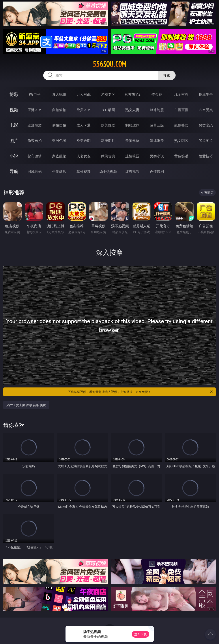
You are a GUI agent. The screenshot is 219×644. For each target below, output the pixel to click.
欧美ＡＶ (84, 110)
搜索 (167, 75)
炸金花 (157, 94)
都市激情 (35, 156)
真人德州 (59, 94)
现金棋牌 (181, 94)
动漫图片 (108, 141)
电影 (14, 125)
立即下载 (140, 634)
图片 (14, 141)
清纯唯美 (157, 141)
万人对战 (84, 94)
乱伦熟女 (181, 125)
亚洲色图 (59, 141)
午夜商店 (59, 171)
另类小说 (157, 156)
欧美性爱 (108, 125)
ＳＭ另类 (206, 110)
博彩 (14, 94)
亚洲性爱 (35, 125)
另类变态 (206, 125)
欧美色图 (84, 141)
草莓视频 (84, 171)
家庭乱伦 (59, 156)
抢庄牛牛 (206, 94)
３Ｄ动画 (108, 110)
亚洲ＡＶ (35, 110)
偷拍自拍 (59, 125)
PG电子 (35, 94)
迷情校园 (132, 156)
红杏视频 (132, 171)
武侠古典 (108, 156)
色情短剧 (157, 171)
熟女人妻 (132, 110)
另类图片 (206, 141)
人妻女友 (84, 156)
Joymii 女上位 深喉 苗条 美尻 (26, 405)
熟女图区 (181, 141)
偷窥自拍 (35, 141)
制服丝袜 (132, 125)
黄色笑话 (181, 156)
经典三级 (157, 125)
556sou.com (109, 64)
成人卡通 (84, 125)
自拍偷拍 (59, 110)
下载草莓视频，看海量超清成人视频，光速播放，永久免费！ (141, 392)
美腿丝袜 (132, 141)
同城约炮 (35, 171)
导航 (14, 171)
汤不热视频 (108, 171)
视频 (14, 110)
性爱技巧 (206, 156)
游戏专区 (108, 94)
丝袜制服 (157, 110)
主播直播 (181, 110)
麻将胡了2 (132, 94)
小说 (14, 156)
